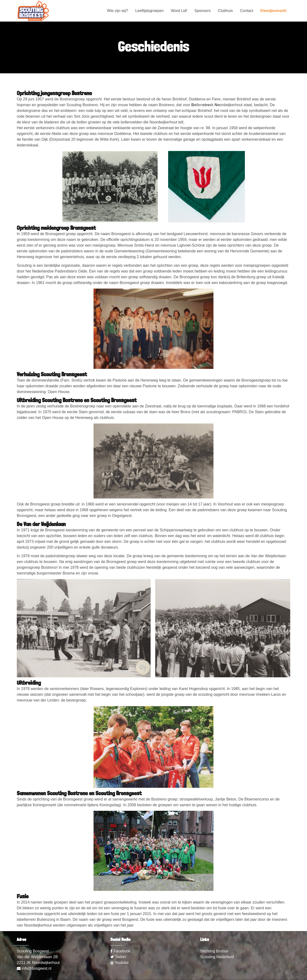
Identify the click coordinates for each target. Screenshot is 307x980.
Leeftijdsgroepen (149, 11)
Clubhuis (225, 11)
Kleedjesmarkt (274, 11)
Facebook (120, 951)
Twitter (118, 957)
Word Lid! (179, 11)
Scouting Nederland (217, 957)
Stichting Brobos (214, 951)
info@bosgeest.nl (34, 968)
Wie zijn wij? (118, 11)
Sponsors (203, 11)
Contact (246, 11)
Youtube (119, 963)
